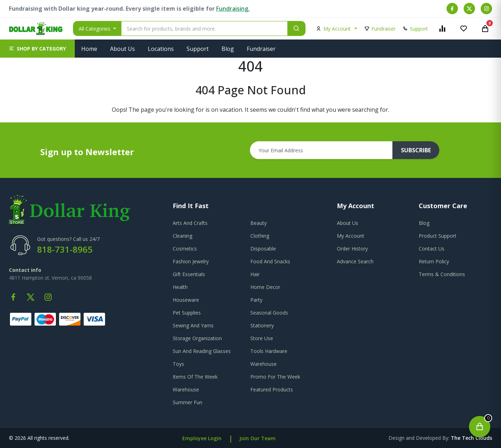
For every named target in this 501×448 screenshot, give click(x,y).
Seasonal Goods (269, 313)
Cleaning (182, 236)
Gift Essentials (189, 274)
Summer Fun (187, 402)
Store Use (262, 338)
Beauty (259, 223)
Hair (255, 274)
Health (180, 287)
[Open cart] (480, 427)
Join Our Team (257, 438)
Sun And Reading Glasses (202, 351)
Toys (178, 364)
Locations (161, 49)
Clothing (260, 236)
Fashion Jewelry (191, 261)
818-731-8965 (65, 249)
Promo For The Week (275, 377)
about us (348, 223)
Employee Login (202, 438)
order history (352, 249)
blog (424, 223)
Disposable (263, 249)
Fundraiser (261, 49)
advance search (355, 261)
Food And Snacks (270, 261)
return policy (434, 261)
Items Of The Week (195, 377)
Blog (228, 49)
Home (89, 49)
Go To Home (250, 118)
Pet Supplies (187, 313)
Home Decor (265, 287)
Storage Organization (197, 338)
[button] (37, 49)
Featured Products (272, 389)
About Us (122, 49)
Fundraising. (233, 9)
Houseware (186, 300)
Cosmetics (185, 249)
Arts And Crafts (190, 223)
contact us (432, 249)
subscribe (416, 150)
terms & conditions (442, 274)
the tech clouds (471, 438)
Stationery (262, 325)
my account (351, 236)
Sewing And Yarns (193, 325)
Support (198, 49)
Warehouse (263, 364)
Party (256, 300)
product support (438, 236)
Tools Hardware (269, 351)
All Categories (95, 29)
